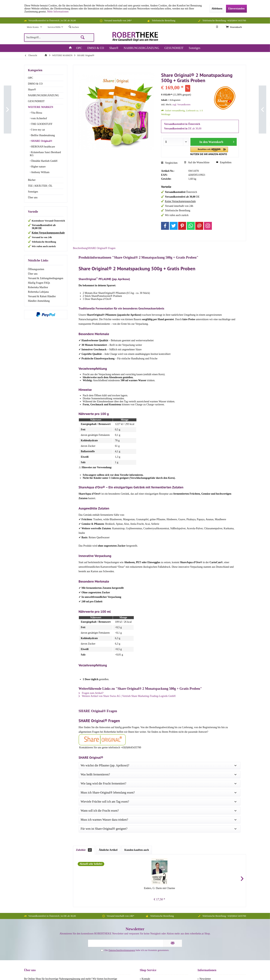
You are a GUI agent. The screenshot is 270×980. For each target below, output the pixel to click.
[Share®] (114, 48)
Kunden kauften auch (137, 719)
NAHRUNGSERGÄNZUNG (44, 95)
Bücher (32, 180)
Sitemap (146, 866)
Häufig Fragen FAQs (39, 283)
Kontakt (146, 848)
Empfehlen (224, 162)
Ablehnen (217, 9)
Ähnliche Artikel (108, 719)
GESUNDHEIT (36, 101)
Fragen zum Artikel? (91, 699)
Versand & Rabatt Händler (42, 296)
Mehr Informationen (58, 12)
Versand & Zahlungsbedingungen (46, 278)
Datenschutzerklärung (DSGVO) (217, 866)
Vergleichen (169, 163)
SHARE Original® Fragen (113, 251)
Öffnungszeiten (36, 269)
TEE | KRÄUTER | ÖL (40, 186)
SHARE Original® (41, 141)
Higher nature (38, 167)
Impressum (205, 857)
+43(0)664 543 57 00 (39, 920)
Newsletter (205, 848)
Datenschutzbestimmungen (122, 820)
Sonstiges (33, 192)
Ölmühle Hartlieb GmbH (44, 161)
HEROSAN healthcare (43, 147)
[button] (205, 151)
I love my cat (38, 130)
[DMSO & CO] (96, 48)
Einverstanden (236, 9)
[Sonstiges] (194, 48)
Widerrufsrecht (150, 871)
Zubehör (84, 719)
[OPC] (79, 48)
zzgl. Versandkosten (181, 105)
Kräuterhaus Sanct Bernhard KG (45, 154)
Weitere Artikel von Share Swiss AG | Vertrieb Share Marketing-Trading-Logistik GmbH (127, 702)
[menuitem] (234, 27)
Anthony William (40, 172)
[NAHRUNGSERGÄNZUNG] (141, 48)
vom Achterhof (39, 118)
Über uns (33, 197)
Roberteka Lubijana (38, 292)
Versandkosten (127, 950)
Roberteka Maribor (38, 287)
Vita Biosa (36, 113)
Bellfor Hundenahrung (43, 135)
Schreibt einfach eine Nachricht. (62, 879)
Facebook (135, 959)
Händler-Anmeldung (39, 301)
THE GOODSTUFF (41, 124)
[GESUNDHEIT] (174, 48)
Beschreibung (84, 251)
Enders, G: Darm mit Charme (96, 758)
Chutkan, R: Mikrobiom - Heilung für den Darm (138, 760)
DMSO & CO (35, 84)
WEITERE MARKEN (41, 107)
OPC (31, 78)
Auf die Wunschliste (197, 162)
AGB (145, 862)
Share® (32, 90)
